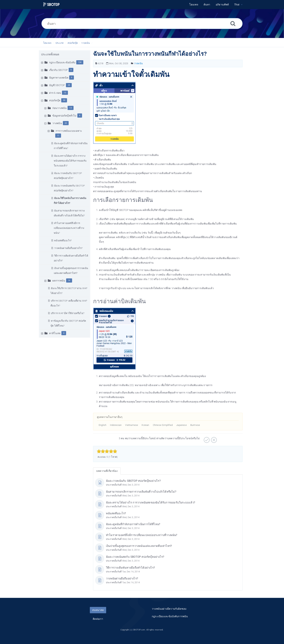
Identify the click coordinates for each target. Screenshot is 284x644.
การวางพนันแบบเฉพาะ (69, 131)
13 (70, 108)
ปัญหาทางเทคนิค (59, 78)
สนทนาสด (98, 610)
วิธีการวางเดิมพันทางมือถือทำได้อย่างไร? (130, 568)
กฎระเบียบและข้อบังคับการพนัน (170, 616)
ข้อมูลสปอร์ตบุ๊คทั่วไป (64, 116)
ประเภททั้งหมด (50, 54)
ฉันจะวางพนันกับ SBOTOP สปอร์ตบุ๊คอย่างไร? (133, 481)
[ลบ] (213, 439)
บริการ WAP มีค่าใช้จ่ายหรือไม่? (68, 313)
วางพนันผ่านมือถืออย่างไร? (68, 248)
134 (80, 62)
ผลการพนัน (59, 281)
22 (66, 123)
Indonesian (116, 425)
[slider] (107, 451)
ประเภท (59, 43)
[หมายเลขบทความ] (96, 63)
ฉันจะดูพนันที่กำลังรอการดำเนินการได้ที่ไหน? (133, 524)
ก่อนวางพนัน (60, 108)
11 (58, 136)
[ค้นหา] (142, 24)
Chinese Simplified (163, 425)
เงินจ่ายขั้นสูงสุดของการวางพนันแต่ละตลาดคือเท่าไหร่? (139, 546)
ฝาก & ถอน (55, 93)
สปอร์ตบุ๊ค (73, 43)
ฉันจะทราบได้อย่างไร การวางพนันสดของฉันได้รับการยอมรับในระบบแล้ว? (70, 161)
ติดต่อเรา (98, 619)
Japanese (181, 425)
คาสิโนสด (55, 333)
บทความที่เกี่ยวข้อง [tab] (107, 471)
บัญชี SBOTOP (57, 85)
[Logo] (51, 5)
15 (65, 93)
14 (69, 280)
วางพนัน (85, 43)
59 (64, 100)
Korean (145, 425)
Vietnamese (132, 425)
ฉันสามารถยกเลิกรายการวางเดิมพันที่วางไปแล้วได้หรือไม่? (141, 492)
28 (69, 85)
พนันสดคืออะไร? (63, 241)
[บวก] (206, 439)
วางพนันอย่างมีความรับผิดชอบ (169, 609)
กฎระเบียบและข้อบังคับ (62, 62)
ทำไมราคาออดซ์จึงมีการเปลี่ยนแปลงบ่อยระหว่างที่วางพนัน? (69, 228)
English (103, 425)
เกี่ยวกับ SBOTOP (59, 70)
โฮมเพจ (47, 43)
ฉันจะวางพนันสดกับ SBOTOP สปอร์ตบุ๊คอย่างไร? (135, 557)
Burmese (195, 425)
